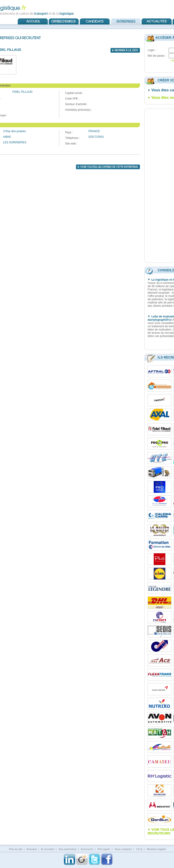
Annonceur (87, 849)
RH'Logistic (104, 849)
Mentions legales (156, 849)
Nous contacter (123, 849)
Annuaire (31, 849)
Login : (152, 50)
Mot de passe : (157, 56)
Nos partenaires (68, 849)
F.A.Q (139, 849)
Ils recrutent (48, 849)
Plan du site (16, 849)
